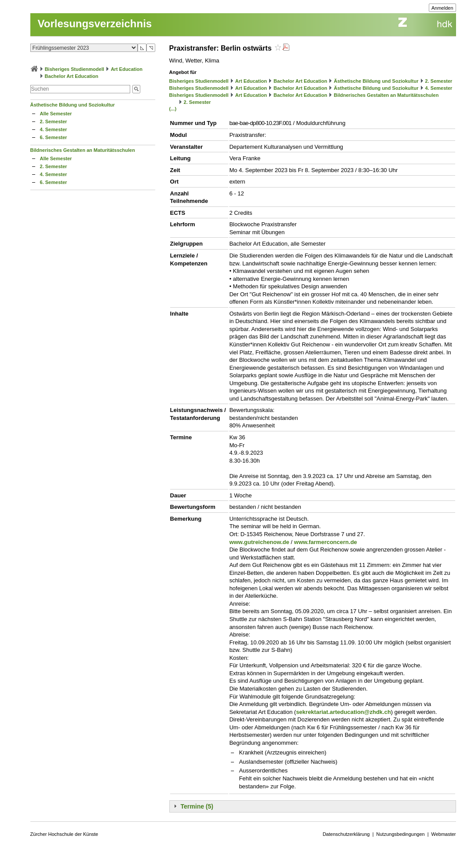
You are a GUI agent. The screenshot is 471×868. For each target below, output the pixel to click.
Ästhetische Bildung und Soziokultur (73, 105)
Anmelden (442, 8)
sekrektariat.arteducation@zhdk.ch (343, 712)
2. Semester (54, 121)
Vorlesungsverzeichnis (95, 24)
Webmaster (444, 834)
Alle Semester (56, 114)
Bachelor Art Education (72, 76)
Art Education (127, 69)
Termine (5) (197, 806)
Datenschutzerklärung (346, 834)
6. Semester (54, 137)
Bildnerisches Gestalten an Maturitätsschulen (83, 150)
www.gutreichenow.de (259, 542)
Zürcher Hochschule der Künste (64, 834)
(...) (173, 109)
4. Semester (54, 129)
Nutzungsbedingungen (401, 834)
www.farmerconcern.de (326, 542)
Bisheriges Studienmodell (75, 69)
